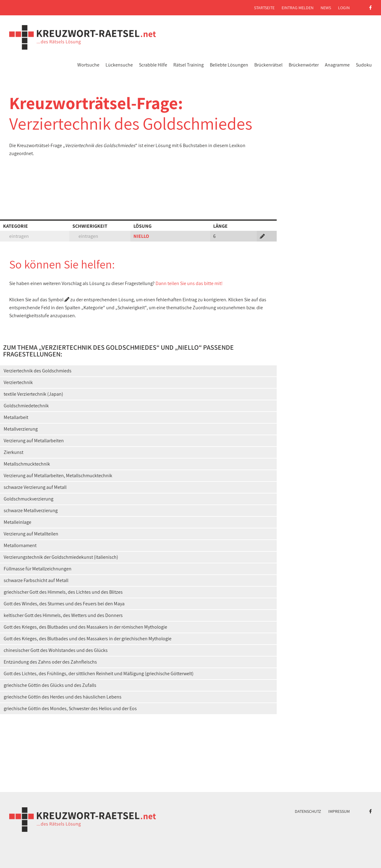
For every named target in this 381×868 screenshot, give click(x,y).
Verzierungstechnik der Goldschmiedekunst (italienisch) (61, 557)
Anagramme (337, 65)
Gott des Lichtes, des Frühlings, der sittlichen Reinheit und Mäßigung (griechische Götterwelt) (99, 674)
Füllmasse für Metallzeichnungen (38, 569)
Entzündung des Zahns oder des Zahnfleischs (50, 662)
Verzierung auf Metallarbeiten (34, 441)
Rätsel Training (189, 65)
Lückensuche (119, 65)
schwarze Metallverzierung (31, 510)
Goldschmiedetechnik (26, 406)
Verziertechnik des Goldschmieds (38, 371)
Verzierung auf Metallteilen (31, 534)
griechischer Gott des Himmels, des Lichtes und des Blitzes (63, 592)
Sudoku (364, 65)
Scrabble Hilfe (153, 65)
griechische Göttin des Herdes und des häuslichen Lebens (63, 697)
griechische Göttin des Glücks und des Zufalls (50, 685)
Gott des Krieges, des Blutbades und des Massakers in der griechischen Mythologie (88, 639)
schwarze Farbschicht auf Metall (36, 580)
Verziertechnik (18, 382)
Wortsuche (88, 65)
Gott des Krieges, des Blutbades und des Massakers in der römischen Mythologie (85, 627)
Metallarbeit (16, 417)
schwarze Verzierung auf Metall (35, 487)
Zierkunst (13, 452)
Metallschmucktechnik (27, 464)
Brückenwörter (304, 65)
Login (344, 8)
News (326, 8)
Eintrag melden (298, 8)
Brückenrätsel (268, 65)
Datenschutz (308, 811)
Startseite (264, 8)
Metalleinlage (17, 522)
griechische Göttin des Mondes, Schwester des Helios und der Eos (70, 708)
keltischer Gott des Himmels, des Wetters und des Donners (63, 615)
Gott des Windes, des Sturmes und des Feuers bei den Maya (64, 604)
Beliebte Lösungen (229, 65)
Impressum (339, 811)
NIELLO (141, 236)
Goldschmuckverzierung (29, 499)
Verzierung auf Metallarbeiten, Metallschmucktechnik (58, 476)
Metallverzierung (21, 429)
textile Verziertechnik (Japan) (33, 394)
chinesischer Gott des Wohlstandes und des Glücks (56, 650)
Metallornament (20, 545)
